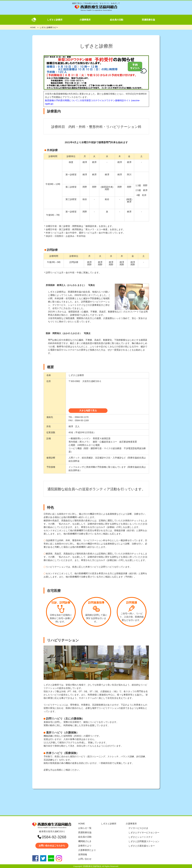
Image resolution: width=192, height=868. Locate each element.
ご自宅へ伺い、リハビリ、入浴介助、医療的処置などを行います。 (132, 610)
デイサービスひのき (138, 828)
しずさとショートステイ (141, 837)
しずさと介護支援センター (142, 846)
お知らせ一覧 (85, 828)
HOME (82, 824)
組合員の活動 (117, 20)
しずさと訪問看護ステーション (144, 841)
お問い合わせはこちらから (52, 846)
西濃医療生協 (148, 20)
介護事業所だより (87, 850)
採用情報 (83, 855)
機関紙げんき (85, 841)
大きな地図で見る (88, 411)
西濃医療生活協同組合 (92, 866)
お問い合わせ (85, 859)
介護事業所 (85, 20)
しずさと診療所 (55, 20)
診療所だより (85, 846)
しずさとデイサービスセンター (144, 833)
